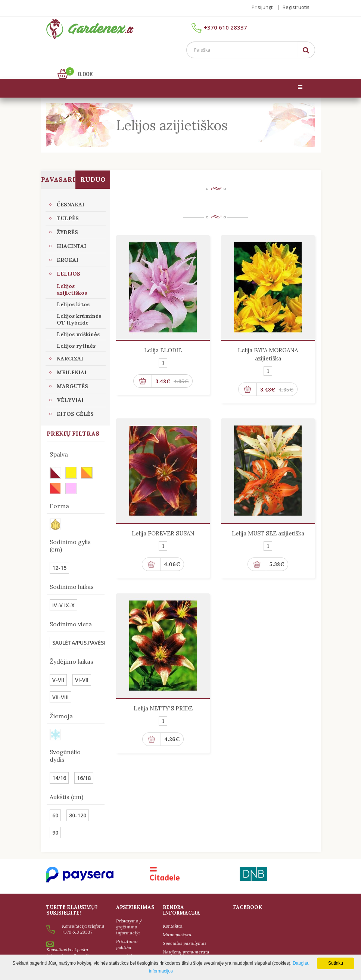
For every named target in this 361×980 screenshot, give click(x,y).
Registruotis (296, 7)
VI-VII (82, 669)
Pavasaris (58, 169)
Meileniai (72, 362)
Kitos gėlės (75, 403)
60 (55, 804)
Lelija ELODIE (163, 339)
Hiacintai (71, 235)
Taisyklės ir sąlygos (127, 948)
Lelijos (69, 263)
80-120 (78, 804)
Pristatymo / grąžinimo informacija (129, 916)
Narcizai (70, 348)
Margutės (72, 375)
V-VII (58, 669)
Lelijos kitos (73, 294)
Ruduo (93, 169)
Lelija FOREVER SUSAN (163, 523)
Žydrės (67, 221)
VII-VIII (60, 686)
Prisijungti (263, 7)
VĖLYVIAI (70, 389)
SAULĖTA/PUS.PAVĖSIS (80, 632)
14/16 (59, 767)
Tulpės (68, 208)
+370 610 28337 (219, 30)
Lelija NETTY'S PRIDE (163, 698)
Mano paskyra (177, 924)
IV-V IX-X (63, 594)
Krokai (68, 249)
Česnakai (71, 194)
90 (55, 822)
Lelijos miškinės (78, 323)
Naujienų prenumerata (186, 941)
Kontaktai (173, 915)
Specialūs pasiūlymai (184, 932)
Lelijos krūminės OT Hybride (79, 308)
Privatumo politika (127, 933)
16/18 (84, 767)
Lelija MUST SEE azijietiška (268, 523)
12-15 (59, 557)
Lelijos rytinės (76, 335)
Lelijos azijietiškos (72, 279)
